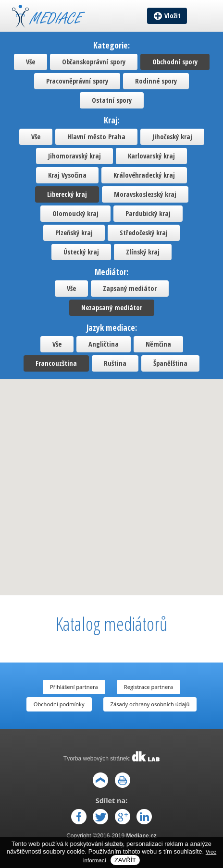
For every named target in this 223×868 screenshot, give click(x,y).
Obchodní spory (175, 62)
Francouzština (56, 363)
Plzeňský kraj (74, 233)
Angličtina (104, 344)
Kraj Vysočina (67, 175)
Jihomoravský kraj (74, 156)
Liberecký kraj (67, 194)
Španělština (170, 363)
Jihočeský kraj (172, 137)
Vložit (173, 16)
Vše (31, 62)
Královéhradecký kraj (144, 175)
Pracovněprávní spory (77, 81)
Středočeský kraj (144, 233)
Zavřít (125, 860)
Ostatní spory (112, 100)
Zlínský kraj (143, 252)
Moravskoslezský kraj (145, 194)
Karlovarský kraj (151, 156)
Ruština (115, 363)
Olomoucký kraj (75, 213)
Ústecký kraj (81, 252)
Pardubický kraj (148, 213)
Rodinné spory (156, 81)
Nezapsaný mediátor (112, 307)
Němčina (158, 344)
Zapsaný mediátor (130, 288)
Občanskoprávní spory (94, 62)
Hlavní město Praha (96, 137)
